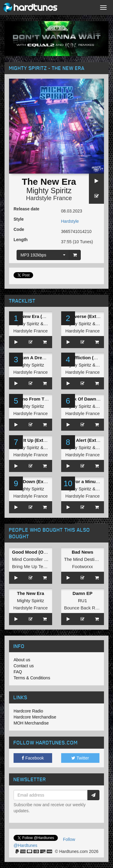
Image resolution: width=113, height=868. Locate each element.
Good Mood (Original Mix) (40, 552)
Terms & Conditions (32, 678)
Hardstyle (70, 221)
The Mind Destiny (82, 559)
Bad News (83, 552)
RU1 (83, 601)
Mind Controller (27, 559)
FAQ (18, 672)
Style (19, 219)
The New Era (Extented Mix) (42, 316)
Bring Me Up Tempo (32, 566)
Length (21, 240)
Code (19, 229)
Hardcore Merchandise (35, 717)
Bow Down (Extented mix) (40, 481)
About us (22, 660)
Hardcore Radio (28, 711)
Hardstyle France (49, 198)
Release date (27, 209)
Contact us (24, 666)
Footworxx (82, 566)
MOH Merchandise (31, 723)
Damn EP (83, 593)
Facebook (33, 758)
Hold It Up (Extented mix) (39, 440)
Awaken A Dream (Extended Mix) (47, 358)
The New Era (30, 593)
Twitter (80, 758)
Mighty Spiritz (49, 190)
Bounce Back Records (86, 608)
